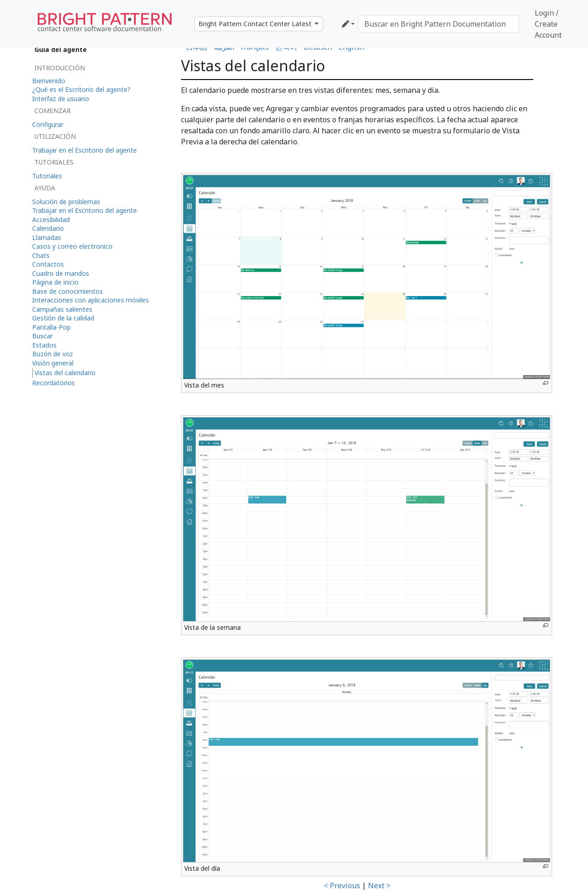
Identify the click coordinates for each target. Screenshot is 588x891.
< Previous (342, 885)
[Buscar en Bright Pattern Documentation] (439, 24)
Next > (379, 885)
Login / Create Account (548, 24)
